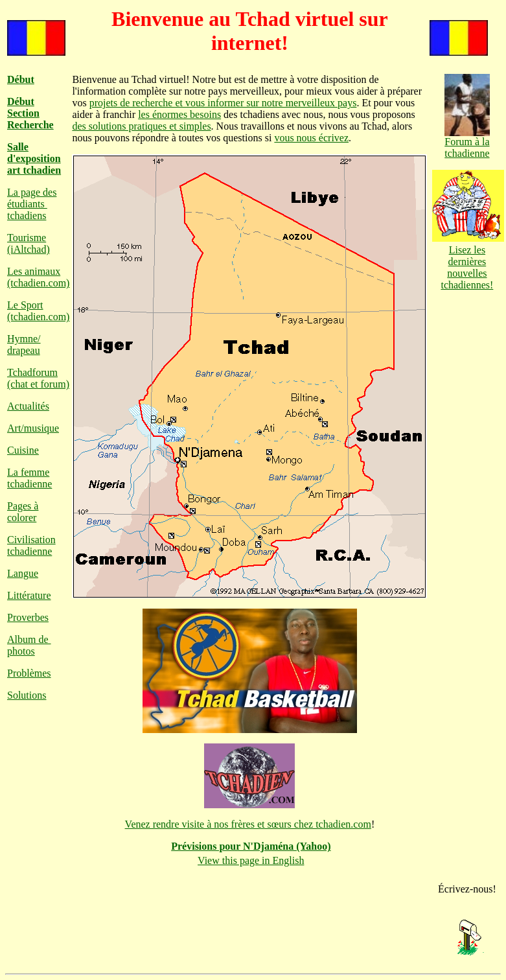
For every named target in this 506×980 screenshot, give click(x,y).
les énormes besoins (179, 114)
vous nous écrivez (311, 138)
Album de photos (29, 645)
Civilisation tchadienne (31, 545)
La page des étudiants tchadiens (32, 204)
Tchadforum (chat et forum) (38, 378)
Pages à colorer (23, 512)
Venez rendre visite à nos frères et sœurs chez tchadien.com (248, 824)
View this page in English (251, 860)
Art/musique (33, 428)
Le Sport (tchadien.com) (38, 311)
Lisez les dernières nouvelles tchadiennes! (468, 262)
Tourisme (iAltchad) (29, 243)
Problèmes (29, 673)
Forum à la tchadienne (467, 143)
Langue (23, 573)
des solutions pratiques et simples (141, 126)
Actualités (28, 406)
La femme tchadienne (29, 478)
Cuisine (23, 450)
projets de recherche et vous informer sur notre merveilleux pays (223, 103)
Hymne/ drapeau (24, 344)
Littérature (29, 595)
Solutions (27, 695)
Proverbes (28, 617)
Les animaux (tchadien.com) (38, 277)
